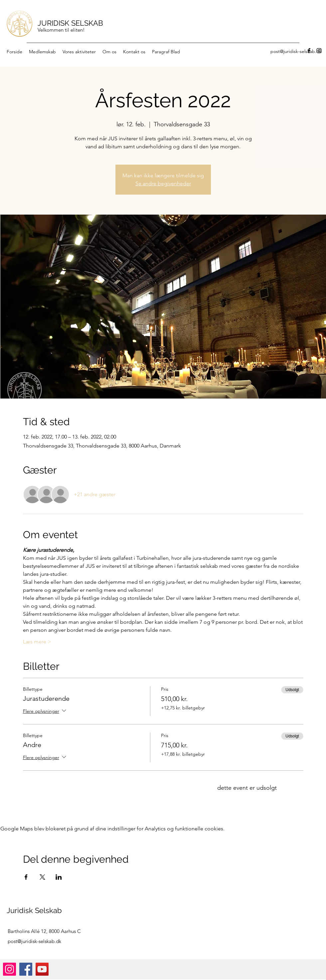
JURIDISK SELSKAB (70, 23)
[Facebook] (309, 51)
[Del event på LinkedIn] (59, 877)
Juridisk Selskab (34, 910)
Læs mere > (37, 642)
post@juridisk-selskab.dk (34, 941)
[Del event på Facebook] (26, 877)
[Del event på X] (42, 877)
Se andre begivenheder (163, 183)
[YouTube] (42, 969)
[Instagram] (319, 51)
